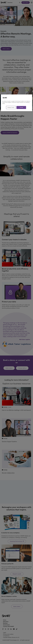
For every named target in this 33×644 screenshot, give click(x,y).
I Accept (21, 107)
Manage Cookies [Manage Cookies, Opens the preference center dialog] (11, 107)
